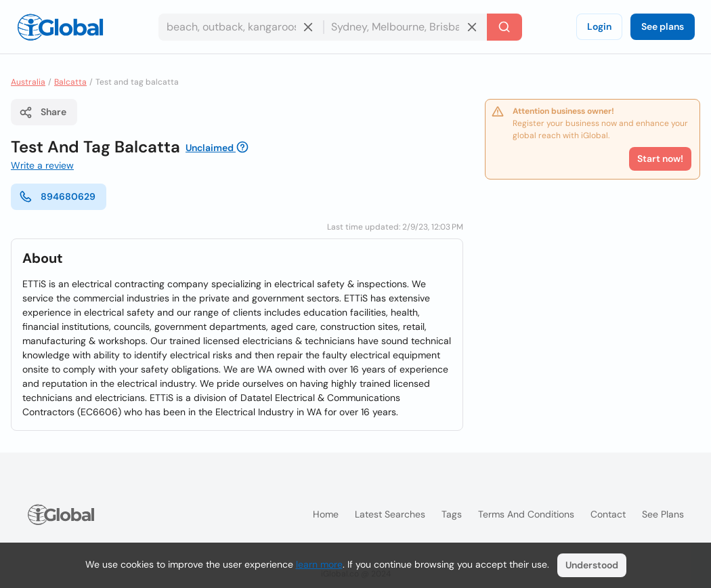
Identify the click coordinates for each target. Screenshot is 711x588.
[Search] (504, 27)
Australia (28, 82)
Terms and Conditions (526, 514)
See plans (663, 26)
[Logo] (60, 27)
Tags (452, 514)
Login (599, 26)
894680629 (57, 196)
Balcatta (70, 82)
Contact (608, 514)
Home (326, 514)
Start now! (660, 159)
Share (43, 112)
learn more (319, 564)
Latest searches (390, 514)
